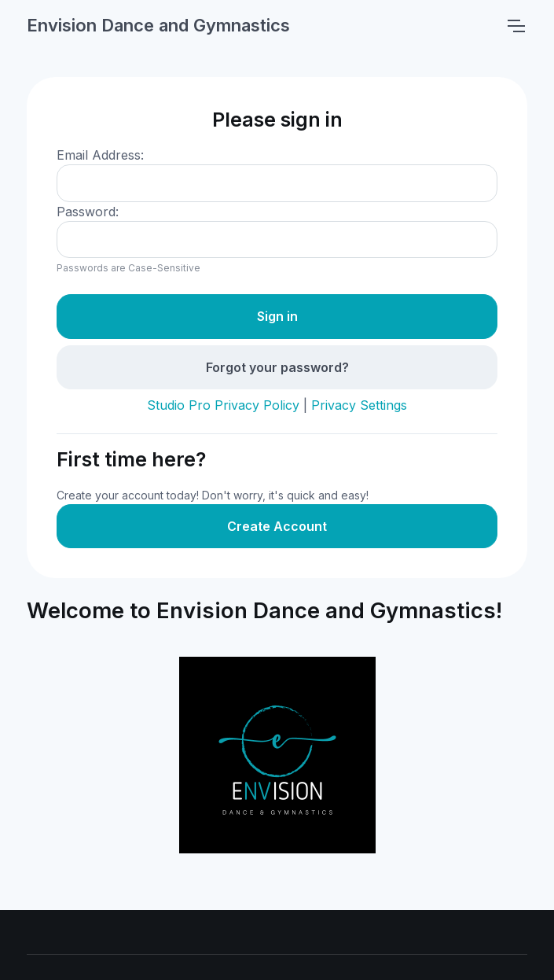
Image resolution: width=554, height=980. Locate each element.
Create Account (277, 526)
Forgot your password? (277, 367)
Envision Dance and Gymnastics (158, 25)
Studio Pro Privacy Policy (223, 405)
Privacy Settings (359, 405)
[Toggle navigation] (515, 26)
